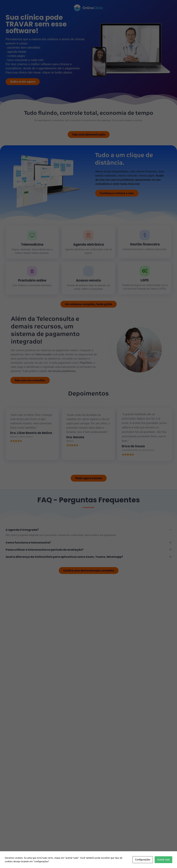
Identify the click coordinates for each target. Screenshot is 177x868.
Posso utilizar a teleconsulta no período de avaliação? (45, 550)
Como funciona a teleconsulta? (28, 543)
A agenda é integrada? (22, 530)
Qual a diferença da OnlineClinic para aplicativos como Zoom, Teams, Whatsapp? (64, 557)
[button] (89, 530)
